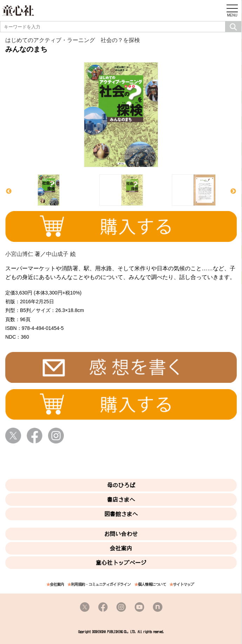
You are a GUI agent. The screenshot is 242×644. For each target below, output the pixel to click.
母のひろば (121, 485)
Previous (9, 191)
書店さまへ (121, 500)
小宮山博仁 (19, 254)
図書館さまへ (121, 514)
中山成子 (57, 254)
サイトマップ (183, 585)
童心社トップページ (121, 563)
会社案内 (121, 548)
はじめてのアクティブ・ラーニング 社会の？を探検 (73, 40)
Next (233, 191)
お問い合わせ (121, 534)
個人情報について (152, 585)
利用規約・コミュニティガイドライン (101, 585)
